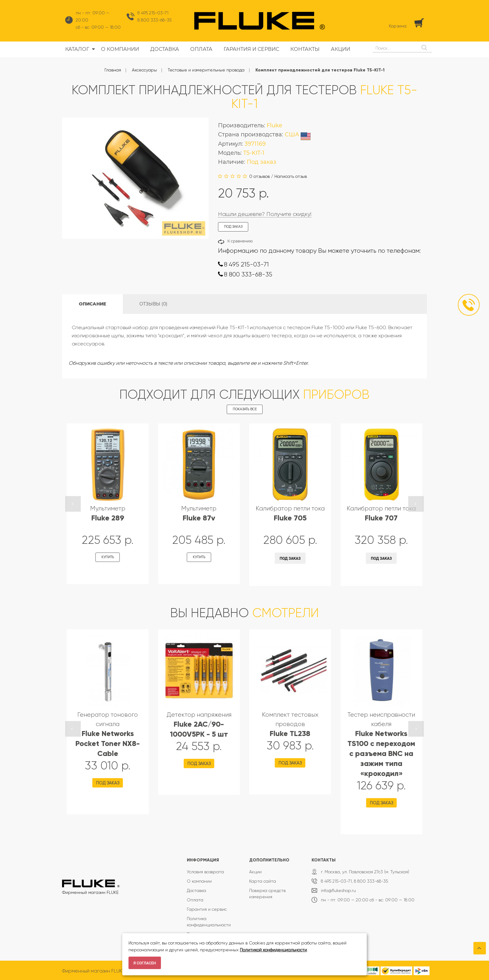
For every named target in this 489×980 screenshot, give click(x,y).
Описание (92, 304)
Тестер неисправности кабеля (381, 744)
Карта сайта (263, 881)
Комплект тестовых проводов (290, 724)
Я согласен (145, 963)
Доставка (196, 890)
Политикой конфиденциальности (273, 950)
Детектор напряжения (199, 725)
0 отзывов (259, 176)
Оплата (195, 900)
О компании (199, 881)
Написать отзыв (291, 176)
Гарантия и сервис (207, 909)
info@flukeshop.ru (338, 890)
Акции (255, 872)
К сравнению (240, 241)
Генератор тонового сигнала (108, 734)
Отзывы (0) (153, 304)
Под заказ (290, 558)
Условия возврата (205, 872)
